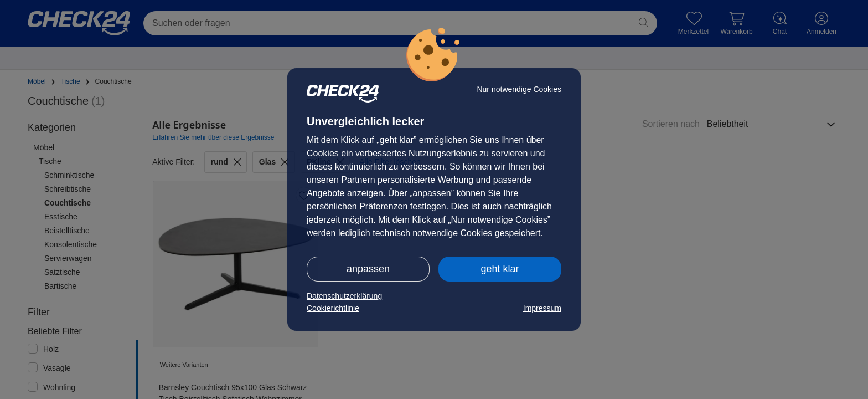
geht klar (500, 269)
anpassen (368, 269)
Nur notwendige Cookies (519, 89)
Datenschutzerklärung (344, 296)
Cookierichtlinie (333, 308)
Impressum (542, 308)
